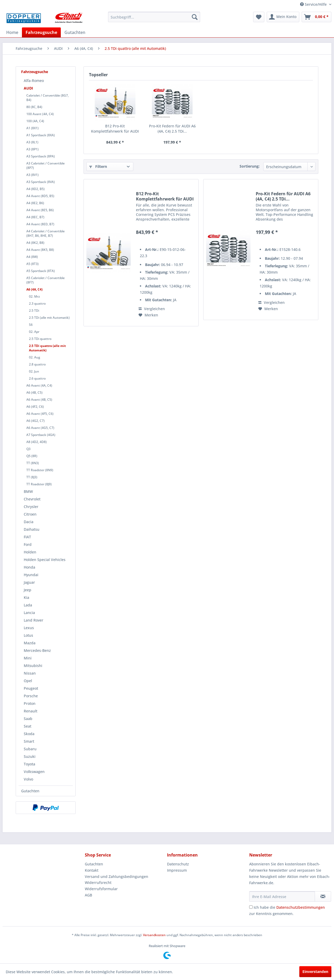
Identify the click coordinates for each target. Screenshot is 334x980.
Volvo (28, 779)
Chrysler (31, 507)
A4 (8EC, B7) (35, 217)
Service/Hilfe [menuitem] (314, 4)
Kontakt (92, 870)
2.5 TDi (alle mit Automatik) (49, 318)
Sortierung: (250, 166)
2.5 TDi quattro (40, 339)
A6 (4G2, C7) (35, 421)
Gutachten (30, 791)
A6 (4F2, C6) (35, 407)
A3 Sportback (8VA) (41, 182)
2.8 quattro (37, 364)
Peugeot (31, 688)
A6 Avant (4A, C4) (39, 385)
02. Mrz (34, 296)
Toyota (29, 764)
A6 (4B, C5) (34, 392)
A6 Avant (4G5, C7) (40, 428)
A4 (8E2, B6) (35, 203)
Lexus (29, 628)
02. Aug (35, 357)
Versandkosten (154, 935)
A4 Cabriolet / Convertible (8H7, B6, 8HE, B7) (46, 233)
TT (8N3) (33, 463)
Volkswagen (34, 772)
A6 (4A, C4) (34, 289)
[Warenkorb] (317, 17)
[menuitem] (154, 17)
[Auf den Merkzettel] (148, 315)
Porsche (31, 696)
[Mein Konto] (283, 17)
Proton (30, 703)
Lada (28, 605)
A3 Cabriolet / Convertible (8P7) (46, 166)
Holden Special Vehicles (45, 560)
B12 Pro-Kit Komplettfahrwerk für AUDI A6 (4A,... (115, 129)
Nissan (30, 673)
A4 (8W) (32, 257)
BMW (28, 491)
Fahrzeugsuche (35, 72)
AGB (88, 895)
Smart (29, 741)
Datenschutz (178, 864)
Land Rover (34, 620)
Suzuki (30, 756)
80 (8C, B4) (34, 107)
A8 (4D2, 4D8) (37, 442)
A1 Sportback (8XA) (41, 135)
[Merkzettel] (259, 17)
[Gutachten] (75, 32)
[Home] (12, 32)
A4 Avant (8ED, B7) (40, 224)
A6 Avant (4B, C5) (39, 400)
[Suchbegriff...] (154, 17)
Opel (28, 681)
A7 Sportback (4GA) (41, 435)
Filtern (98, 166)
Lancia (29, 613)
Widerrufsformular (101, 889)
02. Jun (34, 371)
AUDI (28, 88)
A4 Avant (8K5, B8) (40, 250)
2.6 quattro (37, 378)
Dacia (29, 522)
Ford (28, 544)
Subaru (30, 749)
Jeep (28, 590)
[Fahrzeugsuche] (41, 32)
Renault (31, 711)
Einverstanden (315, 972)
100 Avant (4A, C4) (40, 114)
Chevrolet (32, 499)
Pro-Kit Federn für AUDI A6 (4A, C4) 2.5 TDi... (172, 129)
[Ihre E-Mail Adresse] (282, 896)
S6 (31, 325)
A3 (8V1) (32, 175)
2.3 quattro (37, 303)
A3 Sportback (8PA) (41, 156)
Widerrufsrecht (98, 882)
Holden (30, 552)
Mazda (30, 643)
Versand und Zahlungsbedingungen (117, 876)
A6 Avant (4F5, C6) (40, 414)
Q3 (28, 449)
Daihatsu (32, 529)
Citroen (30, 514)
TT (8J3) (32, 477)
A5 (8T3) (32, 264)
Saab (28, 719)
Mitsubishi (33, 666)
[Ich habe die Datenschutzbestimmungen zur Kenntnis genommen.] (251, 907)
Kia (26, 597)
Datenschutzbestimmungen (301, 907)
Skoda (29, 734)
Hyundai (31, 575)
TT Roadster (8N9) (40, 470)
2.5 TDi (34, 311)
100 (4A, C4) (35, 121)
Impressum (177, 870)
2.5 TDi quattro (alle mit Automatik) (47, 348)
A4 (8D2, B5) (35, 189)
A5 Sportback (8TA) (41, 271)
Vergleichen (152, 309)
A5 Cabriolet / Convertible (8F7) (46, 280)
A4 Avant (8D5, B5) (40, 196)
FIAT (27, 537)
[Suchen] (195, 17)
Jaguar (29, 582)
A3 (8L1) (32, 142)
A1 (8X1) (32, 128)
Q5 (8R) (32, 456)
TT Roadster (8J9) (39, 484)
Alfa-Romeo (34, 81)
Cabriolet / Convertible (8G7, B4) (47, 98)
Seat (28, 726)
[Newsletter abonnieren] (323, 896)
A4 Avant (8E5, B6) (40, 210)
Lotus (28, 635)
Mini (28, 658)
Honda (29, 567)
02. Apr (34, 332)
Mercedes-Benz (37, 650)
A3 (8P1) (32, 149)
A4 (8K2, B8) (35, 243)
